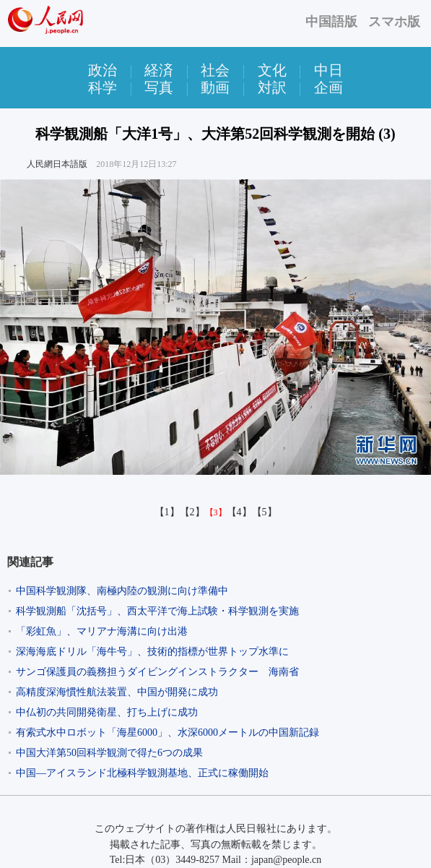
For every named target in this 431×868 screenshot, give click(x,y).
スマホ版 (394, 22)
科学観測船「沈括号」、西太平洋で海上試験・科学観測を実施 (157, 611)
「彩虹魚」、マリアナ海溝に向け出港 (102, 631)
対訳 (272, 87)
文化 (272, 70)
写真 (159, 87)
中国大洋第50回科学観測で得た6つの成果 (109, 753)
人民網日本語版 (57, 164)
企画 (328, 87)
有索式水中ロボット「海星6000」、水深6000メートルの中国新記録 (167, 732)
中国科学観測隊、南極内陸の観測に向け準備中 (122, 591)
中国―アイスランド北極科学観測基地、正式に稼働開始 (142, 773)
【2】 (192, 512)
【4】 (239, 512)
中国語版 (331, 22)
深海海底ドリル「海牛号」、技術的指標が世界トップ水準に (152, 652)
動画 (215, 87)
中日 (328, 70)
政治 (103, 70)
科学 (103, 87)
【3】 (216, 512)
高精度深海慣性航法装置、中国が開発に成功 (117, 692)
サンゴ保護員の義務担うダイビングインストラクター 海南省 (157, 672)
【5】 (265, 512)
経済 (159, 70)
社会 (215, 70)
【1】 (167, 512)
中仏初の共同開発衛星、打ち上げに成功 (107, 712)
